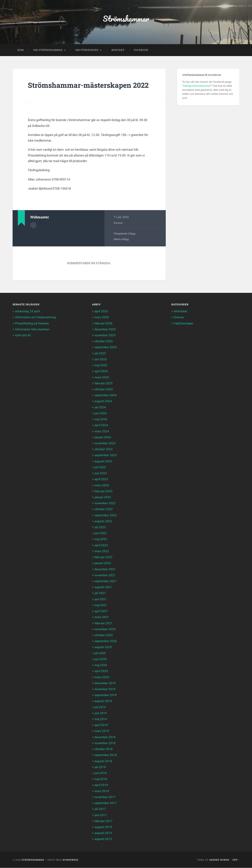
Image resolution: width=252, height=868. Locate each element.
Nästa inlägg (121, 239)
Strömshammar (126, 18)
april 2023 (101, 479)
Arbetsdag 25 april (27, 311)
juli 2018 (100, 767)
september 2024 (106, 395)
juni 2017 (101, 815)
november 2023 (105, 443)
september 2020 (106, 641)
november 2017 (105, 797)
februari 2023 (104, 491)
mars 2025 (102, 377)
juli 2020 (100, 653)
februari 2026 (104, 323)
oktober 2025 (104, 341)
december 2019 (105, 683)
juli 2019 (100, 707)
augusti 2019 (103, 701)
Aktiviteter (181, 311)
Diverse (118, 223)
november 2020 (105, 629)
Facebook (141, 50)
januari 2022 (103, 563)
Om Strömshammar (48, 50)
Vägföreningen (183, 323)
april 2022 (101, 545)
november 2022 (105, 503)
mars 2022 (102, 551)
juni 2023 (101, 473)
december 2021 (105, 569)
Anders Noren (219, 860)
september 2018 (106, 755)
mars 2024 (102, 431)
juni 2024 (101, 413)
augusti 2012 (103, 839)
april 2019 (101, 725)
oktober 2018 (104, 749)
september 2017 (106, 803)
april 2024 (101, 425)
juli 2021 (100, 593)
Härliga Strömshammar (197, 86)
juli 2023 (100, 467)
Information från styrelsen (32, 329)
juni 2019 (101, 713)
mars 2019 (102, 731)
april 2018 (101, 785)
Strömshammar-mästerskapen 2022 (89, 85)
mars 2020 (102, 677)
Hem (21, 50)
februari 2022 (104, 557)
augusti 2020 (103, 647)
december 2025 (105, 329)
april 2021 (101, 611)
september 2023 (106, 455)
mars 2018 (102, 791)
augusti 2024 (103, 401)
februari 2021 (104, 623)
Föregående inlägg (125, 234)
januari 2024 (103, 437)
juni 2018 (101, 773)
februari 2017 (104, 821)
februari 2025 (104, 383)
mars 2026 (102, 317)
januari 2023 (103, 497)
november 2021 (105, 575)
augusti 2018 (103, 761)
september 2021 (106, 581)
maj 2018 (101, 779)
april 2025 (101, 371)
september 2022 (106, 515)
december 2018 (105, 737)
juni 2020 (101, 659)
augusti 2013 (103, 833)
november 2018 (105, 743)
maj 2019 (101, 719)
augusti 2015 (103, 827)
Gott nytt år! (23, 335)
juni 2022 (101, 533)
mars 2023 (102, 485)
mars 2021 (102, 617)
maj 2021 (101, 605)
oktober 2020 (104, 635)
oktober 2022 (104, 509)
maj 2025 (101, 365)
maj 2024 (101, 419)
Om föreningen (87, 50)
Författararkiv (33, 225)
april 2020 (101, 671)
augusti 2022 (103, 521)
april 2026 (101, 311)
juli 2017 (100, 809)
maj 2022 (101, 539)
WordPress (70, 860)
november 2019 (105, 689)
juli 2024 (100, 407)
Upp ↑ (236, 860)
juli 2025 (100, 353)
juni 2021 (101, 599)
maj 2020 (101, 665)
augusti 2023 (103, 461)
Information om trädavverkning (36, 317)
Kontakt (118, 50)
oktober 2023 (104, 449)
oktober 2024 (104, 389)
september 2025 (106, 347)
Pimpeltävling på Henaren (32, 323)
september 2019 (106, 695)
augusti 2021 (103, 587)
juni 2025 (101, 359)
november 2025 (105, 335)
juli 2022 (100, 527)
